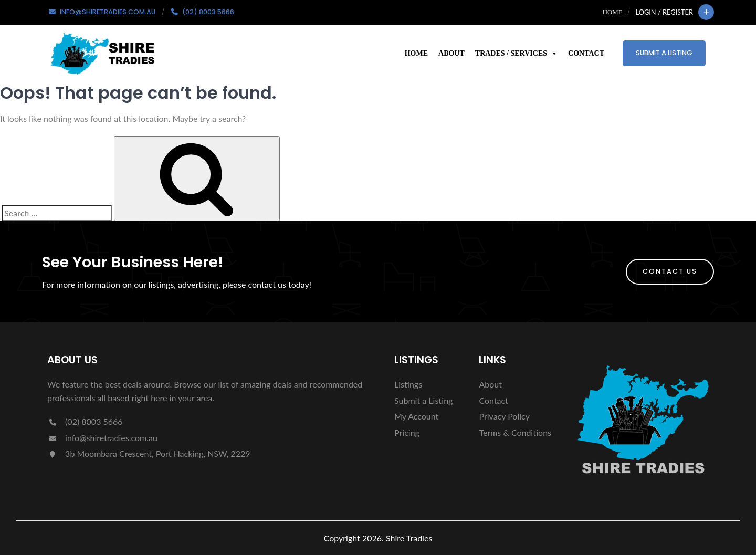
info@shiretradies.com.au (102, 438)
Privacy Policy (504, 416)
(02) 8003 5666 (85, 421)
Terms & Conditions (515, 432)
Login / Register (664, 12)
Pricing (407, 432)
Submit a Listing (664, 53)
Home (613, 12)
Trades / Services (516, 54)
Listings (408, 384)
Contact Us (670, 271)
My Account (416, 416)
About (451, 53)
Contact (586, 53)
